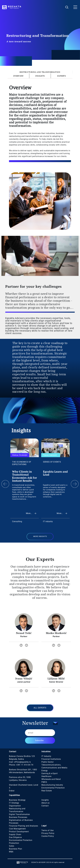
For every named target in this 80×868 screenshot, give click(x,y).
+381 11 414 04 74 (25, 765)
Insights (40, 76)
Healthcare (46, 776)
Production (14, 843)
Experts (62, 76)
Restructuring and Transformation (40, 72)
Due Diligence (15, 837)
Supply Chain (15, 834)
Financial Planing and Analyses (23, 826)
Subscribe (39, 740)
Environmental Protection (53, 788)
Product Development (19, 832)
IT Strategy (14, 803)
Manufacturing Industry (52, 785)
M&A (11, 852)
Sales (12, 846)
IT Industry (46, 756)
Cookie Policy (48, 836)
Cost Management (17, 829)
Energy (45, 771)
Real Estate (47, 791)
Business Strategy (17, 800)
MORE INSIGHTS (40, 536)
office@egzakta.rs (23, 762)
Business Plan (15, 849)
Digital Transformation (19, 814)
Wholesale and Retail (51, 779)
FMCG (44, 782)
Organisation (15, 806)
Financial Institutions (51, 759)
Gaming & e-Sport (49, 773)
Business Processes (18, 817)
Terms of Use (48, 830)
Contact (45, 806)
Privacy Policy (48, 833)
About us (46, 803)
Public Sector (48, 762)
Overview (18, 76)
